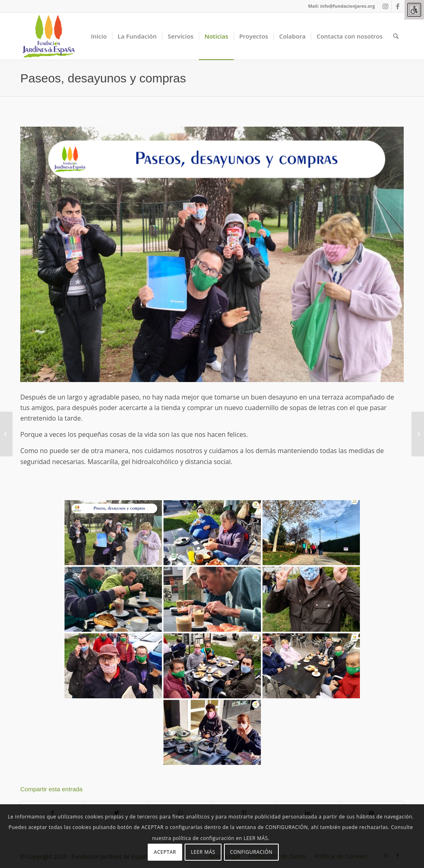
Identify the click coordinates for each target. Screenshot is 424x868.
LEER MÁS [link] (203, 852)
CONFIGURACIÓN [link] (251, 852)
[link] (414, 10)
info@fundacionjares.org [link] (348, 6)
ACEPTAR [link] (165, 852)
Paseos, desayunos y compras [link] (103, 78)
